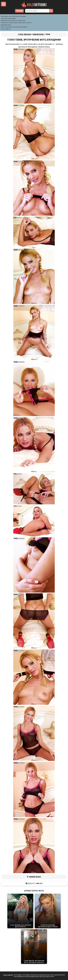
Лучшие (19, 11)
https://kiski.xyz (6, 29)
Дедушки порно (6, 25)
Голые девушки (8, 975)
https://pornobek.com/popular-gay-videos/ (14, 27)
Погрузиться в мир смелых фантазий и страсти (16, 23)
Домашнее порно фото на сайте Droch (13, 21)
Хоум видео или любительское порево (13, 16)
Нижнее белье (35, 877)
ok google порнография (8, 18)
